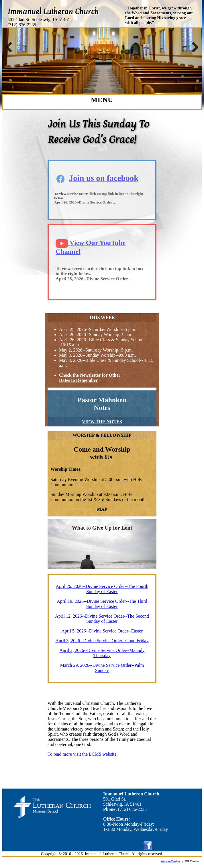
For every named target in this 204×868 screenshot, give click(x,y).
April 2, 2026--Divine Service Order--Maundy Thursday (102, 653)
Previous (11, 47)
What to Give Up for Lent (102, 528)
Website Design (170, 861)
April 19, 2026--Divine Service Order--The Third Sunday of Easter (102, 604)
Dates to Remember (78, 380)
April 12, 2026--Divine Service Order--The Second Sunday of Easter (102, 619)
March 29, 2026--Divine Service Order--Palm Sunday (102, 668)
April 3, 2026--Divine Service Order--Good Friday (102, 641)
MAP (102, 509)
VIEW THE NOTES (102, 422)
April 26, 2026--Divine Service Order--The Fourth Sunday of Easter (102, 589)
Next (193, 47)
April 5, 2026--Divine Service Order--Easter (102, 631)
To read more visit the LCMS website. (83, 754)
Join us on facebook (104, 178)
